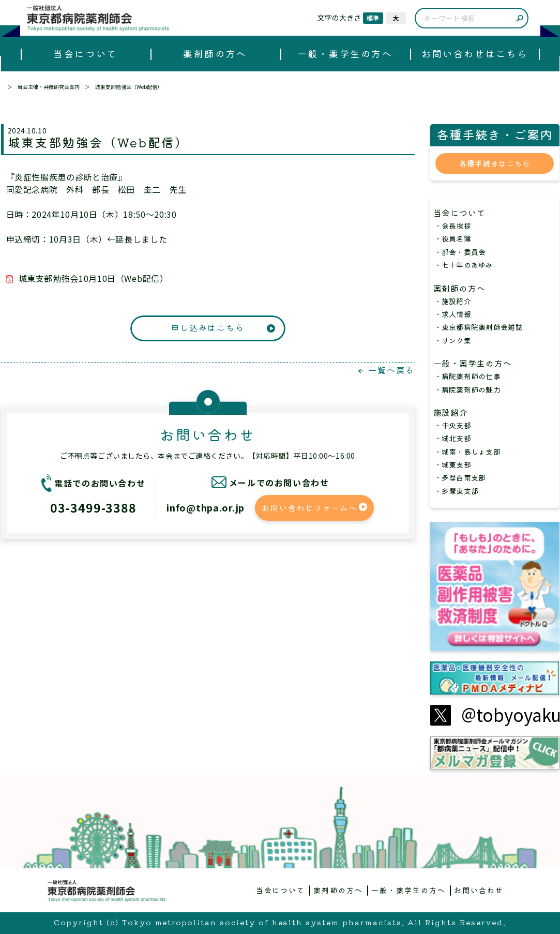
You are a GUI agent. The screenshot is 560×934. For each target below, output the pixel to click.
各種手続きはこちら (495, 163)
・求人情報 (453, 314)
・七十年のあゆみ (464, 265)
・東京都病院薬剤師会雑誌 (479, 327)
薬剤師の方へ (215, 53)
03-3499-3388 (93, 507)
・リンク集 (453, 340)
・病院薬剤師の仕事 (468, 376)
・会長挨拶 (453, 225)
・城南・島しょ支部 (468, 451)
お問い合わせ (479, 890)
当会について (85, 53)
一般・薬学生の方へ (345, 53)
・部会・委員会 (460, 252)
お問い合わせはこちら (474, 53)
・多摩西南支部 (460, 477)
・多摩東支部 (457, 491)
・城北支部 (453, 438)
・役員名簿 (453, 238)
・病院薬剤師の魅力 (468, 389)
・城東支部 (453, 464)
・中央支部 (453, 425)
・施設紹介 (453, 301)
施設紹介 (456, 412)
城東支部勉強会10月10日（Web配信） (94, 278)
